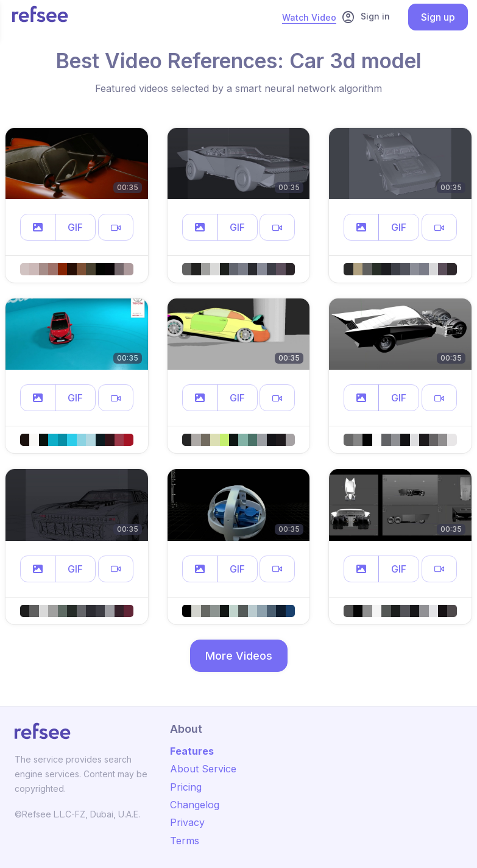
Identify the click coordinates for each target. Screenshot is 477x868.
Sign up (438, 17)
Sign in (366, 17)
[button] (38, 227)
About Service (203, 769)
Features (192, 751)
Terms (185, 841)
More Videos (239, 656)
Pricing (186, 787)
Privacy (187, 822)
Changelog (195, 805)
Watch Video (309, 17)
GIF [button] (75, 227)
